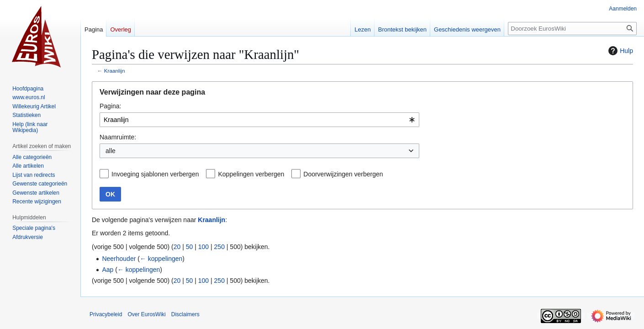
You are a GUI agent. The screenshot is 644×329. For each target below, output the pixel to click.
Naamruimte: (118, 137)
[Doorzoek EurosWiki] (572, 29)
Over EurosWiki (146, 314)
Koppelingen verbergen (251, 174)
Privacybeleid (106, 314)
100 (203, 247)
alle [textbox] (111, 151)
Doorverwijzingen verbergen (343, 174)
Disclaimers (185, 314)
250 (219, 247)
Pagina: (110, 106)
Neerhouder (119, 259)
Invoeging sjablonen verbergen (155, 174)
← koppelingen (161, 259)
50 (190, 247)
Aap (108, 270)
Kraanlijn (115, 71)
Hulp (620, 51)
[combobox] (259, 120)
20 (177, 247)
